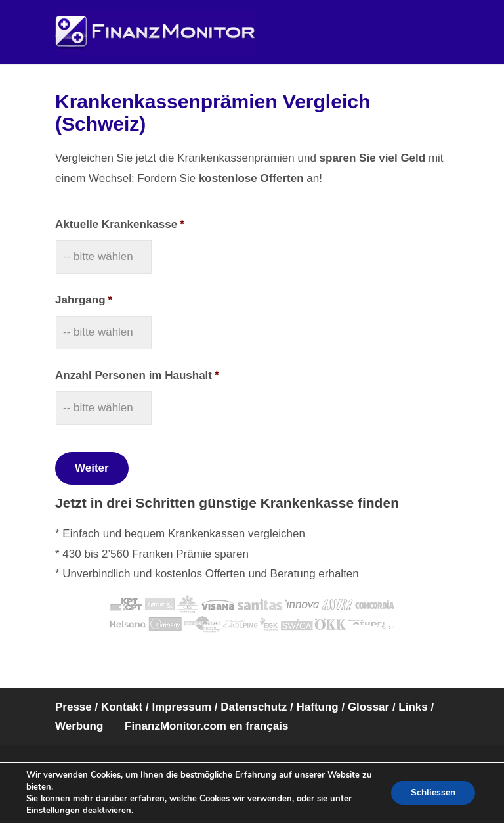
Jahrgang (84, 300)
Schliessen (433, 792)
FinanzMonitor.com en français (206, 726)
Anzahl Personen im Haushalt (137, 375)
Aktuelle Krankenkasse (120, 224)
